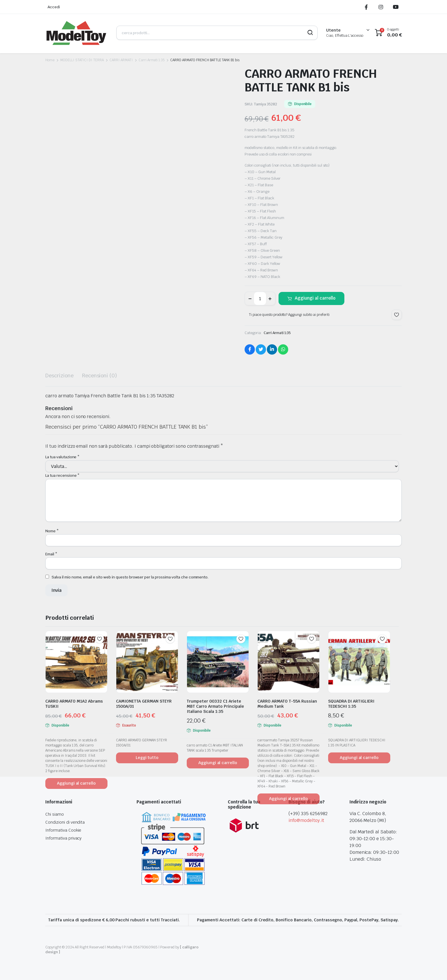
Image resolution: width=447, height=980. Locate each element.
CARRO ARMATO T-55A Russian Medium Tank (287, 704)
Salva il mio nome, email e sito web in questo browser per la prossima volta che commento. (130, 577)
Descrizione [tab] (59, 376)
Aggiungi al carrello (315, 298)
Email (51, 554)
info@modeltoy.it (306, 820)
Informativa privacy (63, 838)
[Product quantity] (260, 298)
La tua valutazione (62, 457)
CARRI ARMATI (121, 60)
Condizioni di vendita (65, 822)
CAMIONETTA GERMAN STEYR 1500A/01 (144, 704)
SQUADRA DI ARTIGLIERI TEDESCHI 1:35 (351, 704)
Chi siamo (55, 814)
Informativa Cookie (63, 830)
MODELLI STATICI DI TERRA (82, 60)
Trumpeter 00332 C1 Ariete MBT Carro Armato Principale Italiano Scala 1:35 (215, 706)
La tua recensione (62, 475)
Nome (52, 531)
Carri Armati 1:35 (152, 60)
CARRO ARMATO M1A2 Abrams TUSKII (74, 704)
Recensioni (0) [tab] (100, 376)
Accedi (54, 7)
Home (50, 60)
